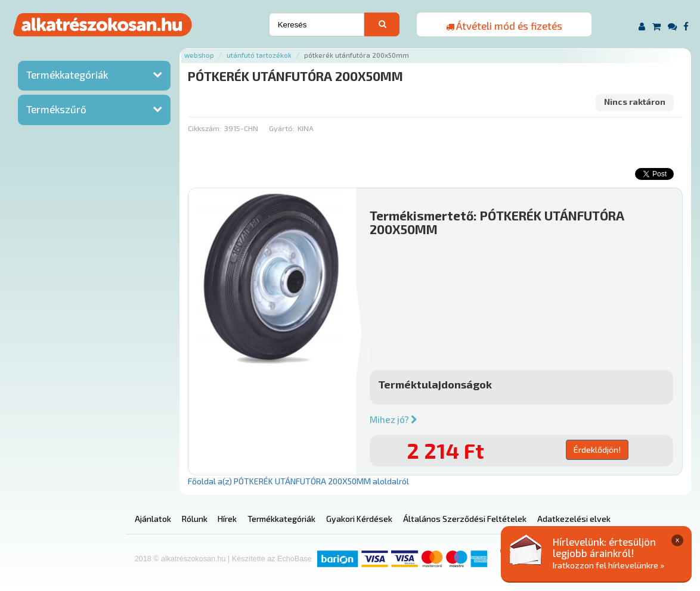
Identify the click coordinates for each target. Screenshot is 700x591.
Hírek (227, 519)
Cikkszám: (205, 128)
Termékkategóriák (67, 74)
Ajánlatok (153, 519)
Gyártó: (282, 128)
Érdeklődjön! (597, 450)
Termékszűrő (56, 109)
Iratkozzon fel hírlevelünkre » (608, 565)
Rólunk (195, 519)
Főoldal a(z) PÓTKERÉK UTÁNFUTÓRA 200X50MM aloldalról (298, 481)
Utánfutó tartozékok (259, 55)
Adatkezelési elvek (574, 519)
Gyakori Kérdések (359, 519)
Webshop (199, 55)
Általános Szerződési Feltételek (465, 519)
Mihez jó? (394, 419)
